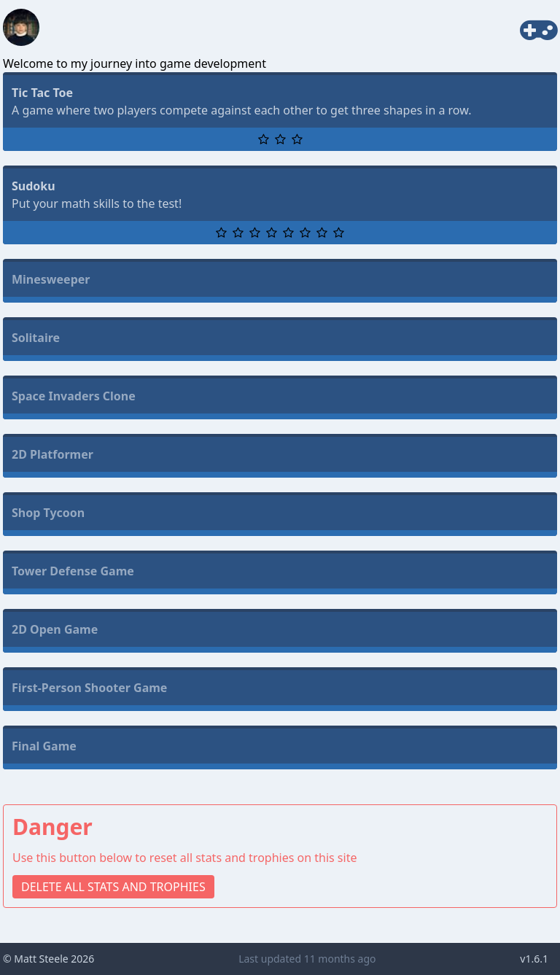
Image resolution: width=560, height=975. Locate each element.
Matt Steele (41, 959)
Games (514, 28)
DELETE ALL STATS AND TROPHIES (113, 887)
